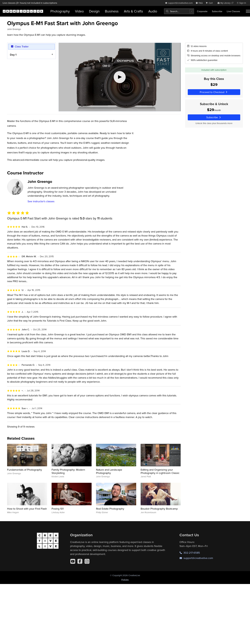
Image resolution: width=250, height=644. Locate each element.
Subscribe (217, 11)
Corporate (202, 11)
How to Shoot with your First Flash (27, 509)
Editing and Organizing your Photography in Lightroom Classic (160, 471)
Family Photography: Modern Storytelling (68, 471)
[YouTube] (73, 561)
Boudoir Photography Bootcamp (159, 509)
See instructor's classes (41, 201)
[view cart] (210, 3)
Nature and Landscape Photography (109, 471)
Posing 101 (58, 509)
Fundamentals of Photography (25, 470)
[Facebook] (80, 561)
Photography (60, 11)
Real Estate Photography (110, 509)
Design (94, 11)
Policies (125, 580)
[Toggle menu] (248, 11)
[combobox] (179, 11)
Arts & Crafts (133, 11)
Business (112, 11)
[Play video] (120, 77)
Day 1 (13, 54)
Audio (153, 11)
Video (79, 11)
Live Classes (233, 11)
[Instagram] (87, 561)
